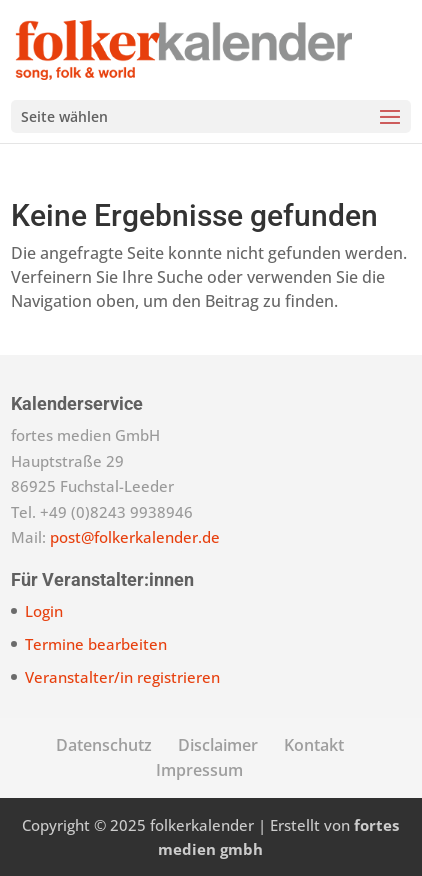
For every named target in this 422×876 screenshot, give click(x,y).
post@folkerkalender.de (135, 537)
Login (44, 611)
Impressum (199, 770)
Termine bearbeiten (96, 644)
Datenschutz (104, 745)
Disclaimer (218, 745)
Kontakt (314, 745)
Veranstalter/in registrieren (122, 677)
